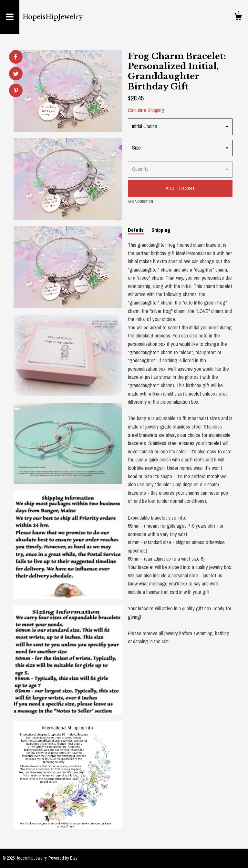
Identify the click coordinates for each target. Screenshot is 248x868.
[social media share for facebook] (15, 57)
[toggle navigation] (10, 17)
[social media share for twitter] (16, 74)
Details (136, 230)
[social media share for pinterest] (16, 91)
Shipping (161, 230)
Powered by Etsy (63, 858)
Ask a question (140, 201)
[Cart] (238, 18)
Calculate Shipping (146, 110)
